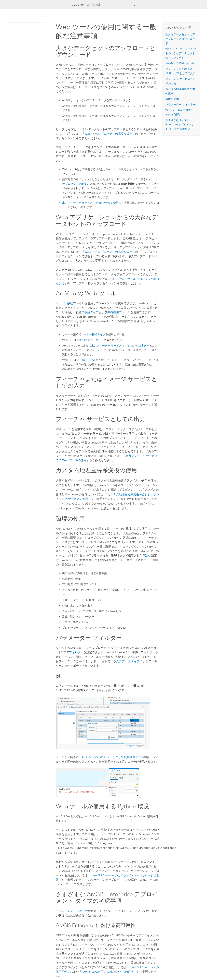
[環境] (147, 553)
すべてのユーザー (90, 340)
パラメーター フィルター (181, 105)
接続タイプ (92, 312)
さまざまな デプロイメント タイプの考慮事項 (180, 125)
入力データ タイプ (128, 659)
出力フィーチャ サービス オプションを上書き (119, 345)
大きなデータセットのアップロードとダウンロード (180, 39)
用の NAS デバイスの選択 (108, 968)
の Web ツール (180, 63)
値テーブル (89, 360)
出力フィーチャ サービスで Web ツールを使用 (90, 203)
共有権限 (113, 312)
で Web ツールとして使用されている (113, 755)
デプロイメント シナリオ (72, 908)
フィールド (111, 360)
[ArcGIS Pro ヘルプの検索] (100, 5)
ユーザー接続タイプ (93, 334)
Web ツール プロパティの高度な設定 (108, 134)
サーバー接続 (64, 303)
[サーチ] (134, 5)
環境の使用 (172, 99)
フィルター (76, 650)
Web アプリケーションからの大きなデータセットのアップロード (181, 53)
